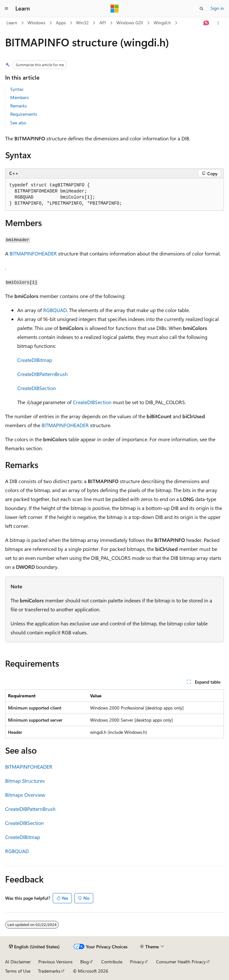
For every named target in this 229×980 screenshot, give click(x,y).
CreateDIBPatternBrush (42, 374)
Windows (36, 23)
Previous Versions (55, 962)
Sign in (217, 8)
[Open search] (202, 9)
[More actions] (218, 23)
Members (19, 97)
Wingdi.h (162, 23)
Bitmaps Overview (25, 795)
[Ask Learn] (206, 23)
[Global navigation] (6, 9)
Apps (61, 23)
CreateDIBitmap (35, 360)
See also (18, 123)
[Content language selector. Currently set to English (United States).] (34, 947)
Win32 (82, 23)
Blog (84, 962)
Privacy (137, 962)
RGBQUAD (55, 310)
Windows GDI (130, 23)
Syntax (17, 89)
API (103, 23)
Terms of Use (18, 971)
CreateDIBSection (37, 388)
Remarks (19, 106)
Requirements (24, 114)
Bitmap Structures (25, 781)
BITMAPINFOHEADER (33, 253)
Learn (12, 23)
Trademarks (49, 971)
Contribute (112, 962)
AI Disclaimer (18, 962)
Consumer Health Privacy (181, 962)
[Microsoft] (115, 9)
